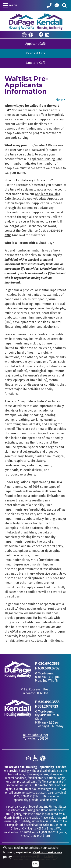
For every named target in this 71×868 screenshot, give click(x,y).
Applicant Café (35, 44)
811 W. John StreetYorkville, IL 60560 (36, 737)
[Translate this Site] (24, 35)
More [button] (60, 100)
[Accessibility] (31, 35)
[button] (10, 5)
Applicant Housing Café (46, 159)
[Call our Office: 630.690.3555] (49, 5)
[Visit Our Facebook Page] (41, 35)
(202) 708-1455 (23, 796)
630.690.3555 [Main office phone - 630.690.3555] (49, 663)
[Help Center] (57, 5)
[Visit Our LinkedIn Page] (47, 35)
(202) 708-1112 (48, 793)
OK (35, 864)
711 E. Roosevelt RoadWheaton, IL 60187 (35, 691)
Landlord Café (36, 63)
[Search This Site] (64, 5)
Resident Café (35, 53)
